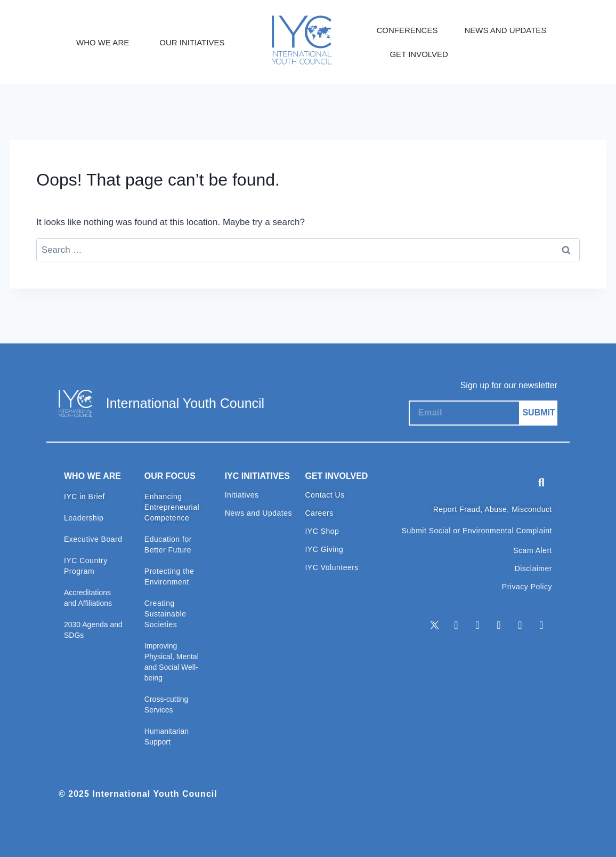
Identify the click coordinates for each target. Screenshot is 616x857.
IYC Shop (322, 531)
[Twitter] (435, 625)
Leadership (84, 518)
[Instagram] (499, 625)
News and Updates (258, 513)
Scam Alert (533, 550)
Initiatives (242, 495)
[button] (541, 483)
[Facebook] (477, 625)
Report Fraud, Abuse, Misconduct (493, 509)
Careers (319, 513)
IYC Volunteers (331, 567)
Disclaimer (533, 568)
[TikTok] (541, 625)
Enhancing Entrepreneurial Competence (172, 507)
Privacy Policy (527, 587)
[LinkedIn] (456, 625)
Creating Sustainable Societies (165, 614)
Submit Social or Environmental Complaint (477, 531)
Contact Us (325, 495)
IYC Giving (324, 549)
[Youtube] (520, 625)
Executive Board (93, 539)
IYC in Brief (84, 496)
